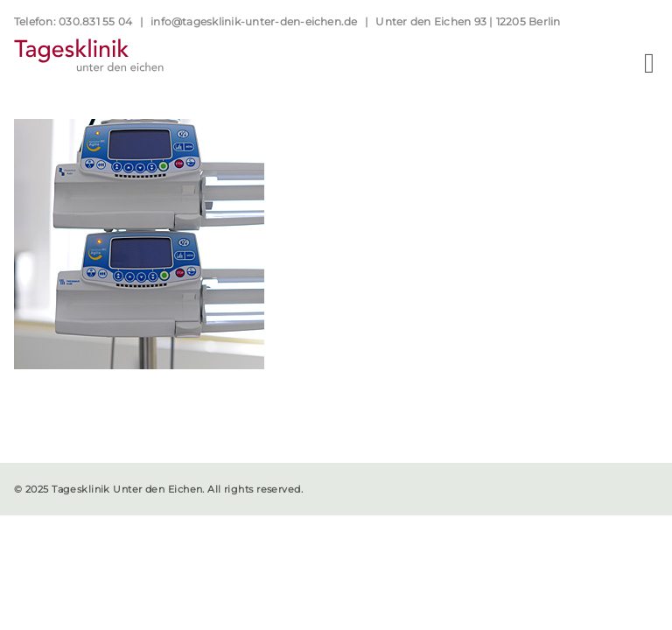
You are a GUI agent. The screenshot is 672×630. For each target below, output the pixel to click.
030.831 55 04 (95, 21)
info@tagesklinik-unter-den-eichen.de (254, 21)
